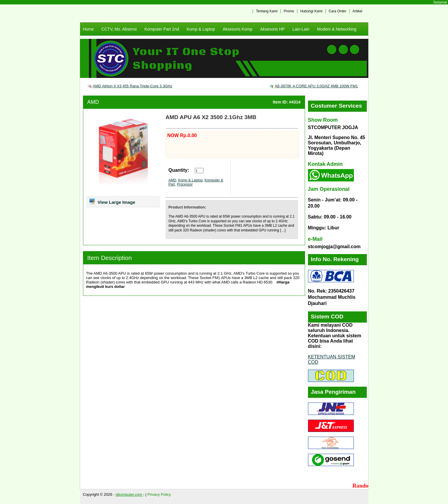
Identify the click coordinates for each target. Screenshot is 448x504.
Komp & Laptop (201, 29)
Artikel (357, 11)
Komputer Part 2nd (162, 29)
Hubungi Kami (311, 11)
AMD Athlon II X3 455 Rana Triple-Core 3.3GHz (132, 86)
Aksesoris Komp (238, 29)
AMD (93, 102)
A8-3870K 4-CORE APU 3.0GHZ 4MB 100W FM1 (316, 86)
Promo (289, 11)
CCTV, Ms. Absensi (119, 29)
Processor (185, 184)
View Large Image (112, 201)
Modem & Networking (337, 29)
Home (88, 29)
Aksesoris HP (272, 29)
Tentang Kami (267, 11)
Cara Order (337, 11)
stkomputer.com (129, 494)
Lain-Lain (301, 29)
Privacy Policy (159, 494)
